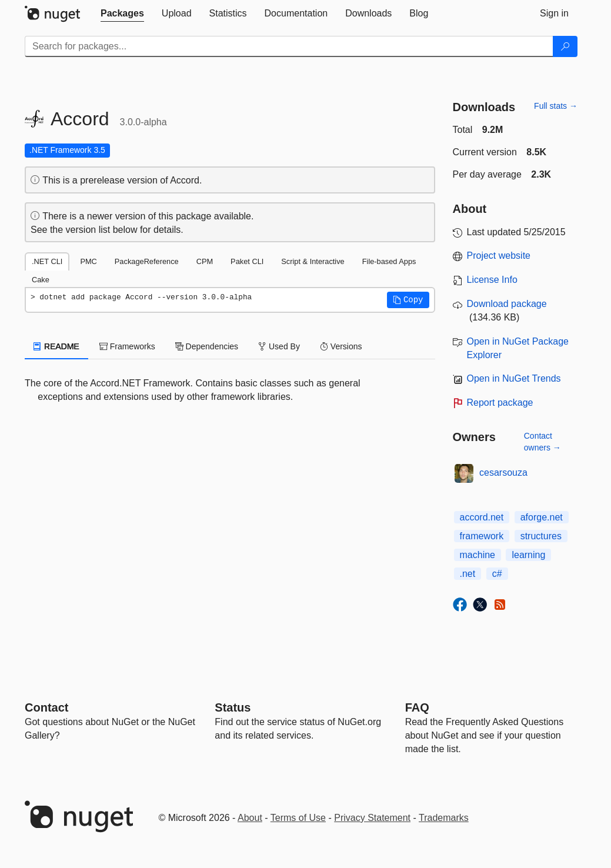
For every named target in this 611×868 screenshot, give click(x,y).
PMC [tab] (88, 261)
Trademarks (444, 818)
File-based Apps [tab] (389, 261)
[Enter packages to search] (289, 46)
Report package (500, 403)
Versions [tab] (341, 346)
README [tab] (56, 346)
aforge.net (542, 517)
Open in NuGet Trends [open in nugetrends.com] (514, 378)
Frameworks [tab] (127, 346)
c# (497, 574)
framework (482, 536)
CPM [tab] (205, 261)
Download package (507, 304)
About (250, 818)
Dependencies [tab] (207, 346)
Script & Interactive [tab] (313, 261)
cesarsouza (503, 473)
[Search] (565, 46)
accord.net (482, 517)
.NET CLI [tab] (47, 261)
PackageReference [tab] (147, 261)
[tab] (122, 14)
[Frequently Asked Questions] (417, 707)
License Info (492, 280)
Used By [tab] (279, 346)
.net (468, 574)
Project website (499, 256)
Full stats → (556, 106)
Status (233, 707)
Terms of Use (298, 818)
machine (478, 555)
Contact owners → (542, 442)
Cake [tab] (41, 280)
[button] (408, 300)
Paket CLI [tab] (247, 261)
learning (528, 555)
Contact (46, 707)
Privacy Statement (372, 818)
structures (541, 536)
